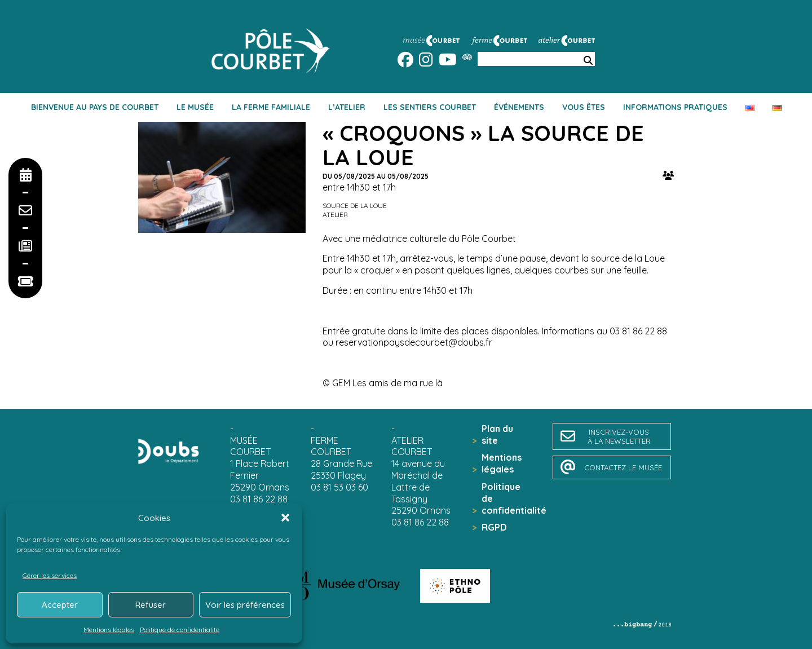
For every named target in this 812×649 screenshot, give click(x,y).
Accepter (60, 605)
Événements (519, 107)
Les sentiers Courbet (430, 107)
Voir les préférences (245, 605)
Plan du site (497, 434)
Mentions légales (109, 630)
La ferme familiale (271, 107)
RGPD (494, 527)
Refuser (151, 605)
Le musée (195, 107)
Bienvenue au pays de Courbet (95, 107)
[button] (285, 518)
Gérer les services (50, 575)
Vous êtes (584, 107)
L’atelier (347, 107)
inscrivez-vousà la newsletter (619, 436)
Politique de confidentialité (180, 630)
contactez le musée (623, 467)
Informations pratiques (675, 107)
